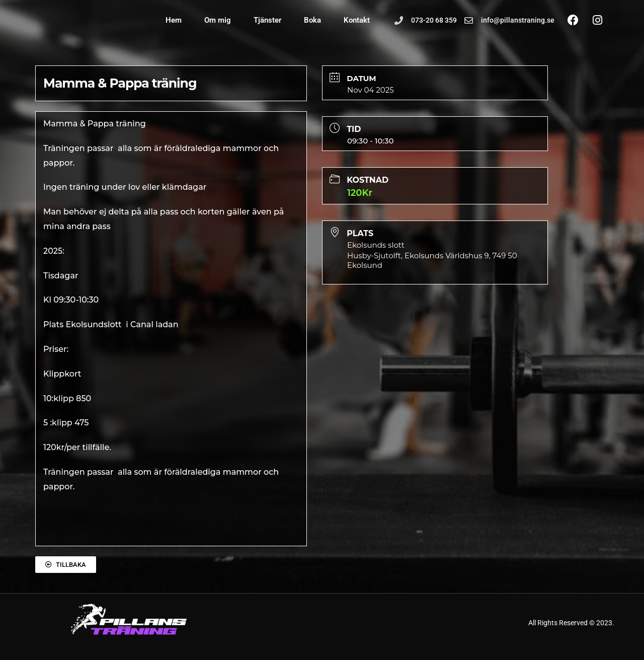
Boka (312, 20)
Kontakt (357, 20)
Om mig (218, 20)
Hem (174, 20)
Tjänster (267, 20)
